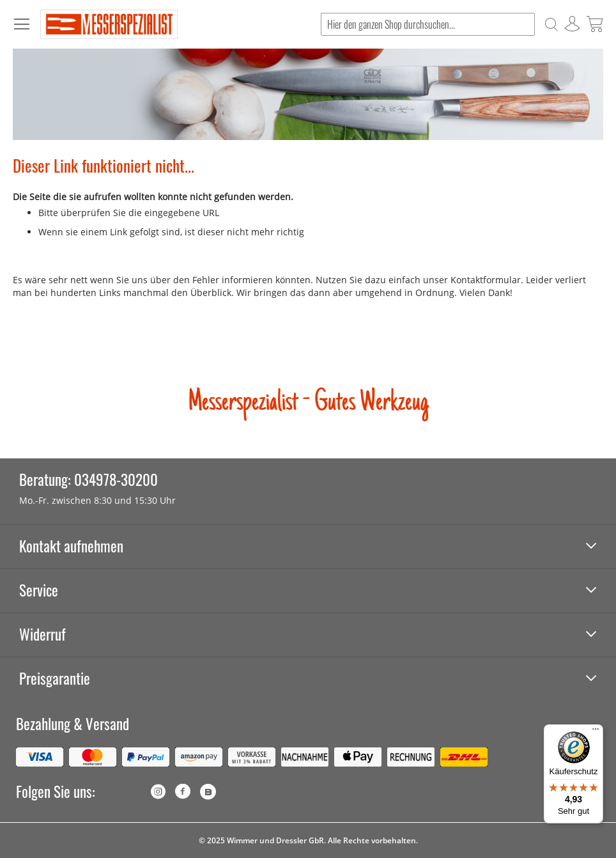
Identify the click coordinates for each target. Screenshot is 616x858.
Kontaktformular (486, 280)
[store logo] (109, 24)
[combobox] (428, 24)
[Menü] (596, 732)
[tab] (308, 547)
